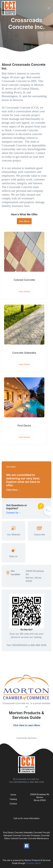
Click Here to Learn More (26, 725)
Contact (13, 804)
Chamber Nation (33, 863)
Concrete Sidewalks (24, 353)
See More (24, 221)
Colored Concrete (24, 280)
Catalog (13, 799)
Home (13, 795)
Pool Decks (24, 426)
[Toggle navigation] (49, 8)
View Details (24, 292)
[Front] (9, 8)
